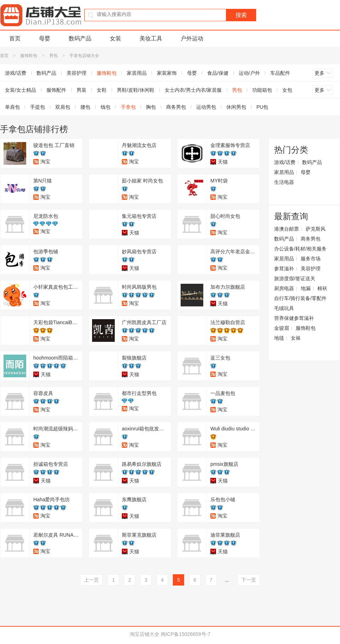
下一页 (249, 580)
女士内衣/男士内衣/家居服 (193, 90)
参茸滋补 (284, 269)
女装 (115, 38)
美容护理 (76, 73)
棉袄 (322, 288)
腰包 (85, 107)
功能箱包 (262, 90)
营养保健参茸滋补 (294, 318)
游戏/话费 (285, 162)
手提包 (38, 107)
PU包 (262, 107)
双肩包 (63, 107)
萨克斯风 (316, 229)
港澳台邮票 (287, 229)
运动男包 (206, 107)
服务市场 (311, 259)
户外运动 (192, 38)
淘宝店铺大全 (144, 634)
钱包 (106, 107)
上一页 (91, 580)
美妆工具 (151, 38)
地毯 (279, 338)
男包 (53, 56)
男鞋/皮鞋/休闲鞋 (136, 90)
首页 (15, 38)
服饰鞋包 (29, 56)
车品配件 (280, 73)
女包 (287, 90)
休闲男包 (236, 107)
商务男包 (176, 107)
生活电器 (284, 182)
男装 (81, 90)
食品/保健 (218, 73)
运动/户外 (249, 73)
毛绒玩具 (284, 308)
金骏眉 (282, 328)
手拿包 (128, 107)
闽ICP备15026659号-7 (186, 634)
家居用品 (137, 73)
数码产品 (80, 38)
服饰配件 (56, 90)
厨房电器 (284, 288)
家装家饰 (167, 73)
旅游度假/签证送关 (295, 278)
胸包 (151, 107)
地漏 (306, 288)
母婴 (45, 38)
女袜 (296, 338)
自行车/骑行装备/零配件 (300, 298)
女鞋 (102, 90)
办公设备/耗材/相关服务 (300, 249)
